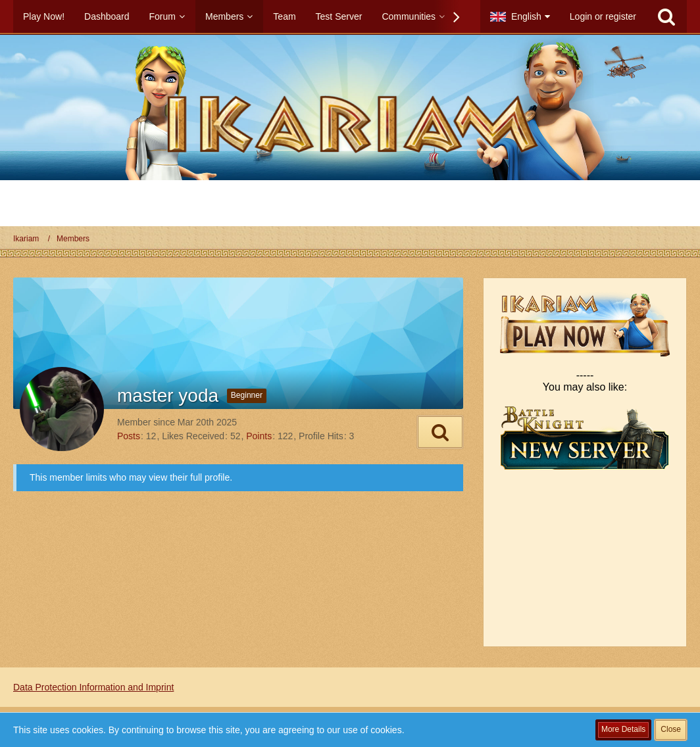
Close (671, 729)
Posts (129, 436)
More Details (623, 729)
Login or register (603, 16)
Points (259, 436)
